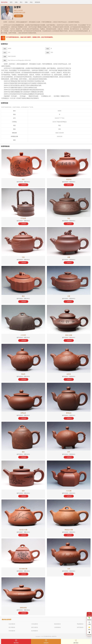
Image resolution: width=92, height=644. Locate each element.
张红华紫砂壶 (12, 627)
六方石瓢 (69, 491)
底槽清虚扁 (23, 608)
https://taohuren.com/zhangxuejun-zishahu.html (19, 60)
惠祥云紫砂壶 (35, 627)
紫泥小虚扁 (69, 335)
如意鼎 (69, 374)
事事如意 (69, 413)
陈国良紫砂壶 (57, 624)
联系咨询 (37, 2)
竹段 (23, 257)
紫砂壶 (47, 636)
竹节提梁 (23, 218)
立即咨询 (24, 185)
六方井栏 (23, 335)
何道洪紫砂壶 (12, 624)
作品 (31, 2)
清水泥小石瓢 (23, 530)
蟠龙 (23, 296)
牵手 (69, 452)
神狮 (69, 257)
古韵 (69, 569)
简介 (21, 2)
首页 (11, 2)
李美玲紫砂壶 (12, 631)
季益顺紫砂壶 (80, 624)
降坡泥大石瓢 (69, 530)
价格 (16, 2)
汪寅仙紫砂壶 (35, 624)
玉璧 (69, 296)
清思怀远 (69, 179)
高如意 (23, 374)
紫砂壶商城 (4, 2)
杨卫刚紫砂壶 (35, 631)
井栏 (23, 179)
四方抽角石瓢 (23, 569)
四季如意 (23, 413)
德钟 (23, 491)
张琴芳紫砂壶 (80, 627)
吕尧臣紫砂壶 (57, 627)
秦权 (23, 452)
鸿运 (69, 218)
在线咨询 (19, 16)
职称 (26, 2)
